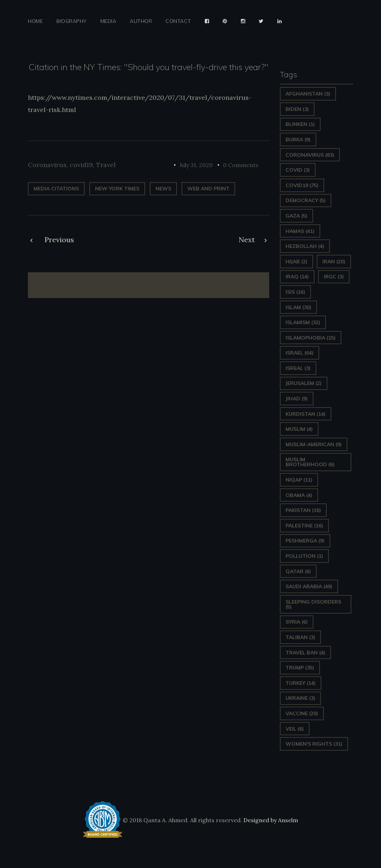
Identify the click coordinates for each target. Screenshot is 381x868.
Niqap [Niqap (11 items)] (299, 480)
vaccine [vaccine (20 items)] (302, 713)
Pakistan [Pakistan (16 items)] (303, 510)
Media (108, 21)
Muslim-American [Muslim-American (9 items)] (314, 444)
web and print (208, 189)
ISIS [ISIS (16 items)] (295, 292)
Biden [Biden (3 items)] (297, 109)
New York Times (117, 189)
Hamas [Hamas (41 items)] (300, 231)
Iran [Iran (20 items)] (334, 262)
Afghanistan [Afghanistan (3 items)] (308, 94)
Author (141, 21)
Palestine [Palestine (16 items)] (304, 526)
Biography (72, 21)
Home (35, 21)
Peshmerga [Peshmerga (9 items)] (305, 541)
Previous (59, 240)
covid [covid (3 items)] (298, 170)
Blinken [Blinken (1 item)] (300, 124)
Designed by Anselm (270, 820)
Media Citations (56, 189)
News (163, 189)
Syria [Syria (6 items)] (297, 622)
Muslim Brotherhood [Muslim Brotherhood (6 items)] (310, 462)
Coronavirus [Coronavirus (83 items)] (310, 155)
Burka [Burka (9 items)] (298, 140)
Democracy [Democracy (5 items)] (306, 200)
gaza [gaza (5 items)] (296, 216)
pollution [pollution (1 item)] (304, 556)
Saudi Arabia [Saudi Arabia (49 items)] (309, 586)
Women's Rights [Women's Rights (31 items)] (314, 744)
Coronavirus (47, 165)
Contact (178, 21)
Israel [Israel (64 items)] (300, 353)
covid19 (81, 165)
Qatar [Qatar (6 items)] (298, 571)
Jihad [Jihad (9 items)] (297, 399)
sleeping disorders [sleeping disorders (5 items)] (313, 604)
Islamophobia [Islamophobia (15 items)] (311, 338)
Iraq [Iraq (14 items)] (297, 277)
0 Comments (241, 165)
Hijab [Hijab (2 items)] (296, 262)
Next (247, 240)
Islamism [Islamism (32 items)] (303, 322)
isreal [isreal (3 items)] (298, 368)
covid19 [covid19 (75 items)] (302, 185)
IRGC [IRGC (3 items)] (334, 277)
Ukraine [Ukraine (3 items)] (300, 698)
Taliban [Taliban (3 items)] (300, 637)
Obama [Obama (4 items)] (299, 495)
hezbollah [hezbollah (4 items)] (305, 246)
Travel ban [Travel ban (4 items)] (305, 653)
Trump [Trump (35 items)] (300, 668)
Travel (106, 165)
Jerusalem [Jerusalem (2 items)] (304, 383)
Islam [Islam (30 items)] (298, 307)
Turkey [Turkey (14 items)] (301, 683)
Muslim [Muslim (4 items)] (299, 429)
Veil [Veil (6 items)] (295, 729)
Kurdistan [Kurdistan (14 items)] (306, 414)
